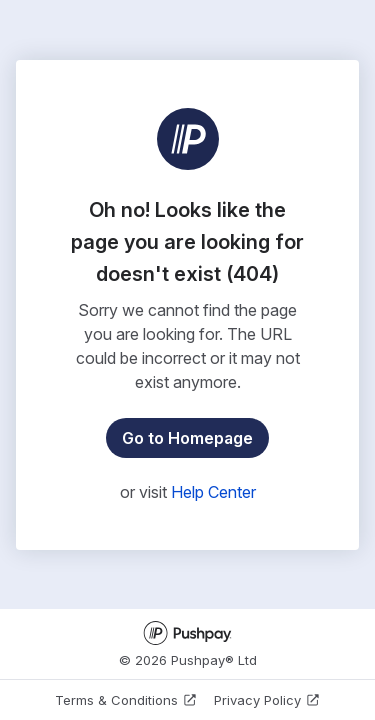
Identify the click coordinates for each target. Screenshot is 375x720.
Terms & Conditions (126, 700)
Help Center (213, 492)
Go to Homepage (187, 438)
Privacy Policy (267, 700)
